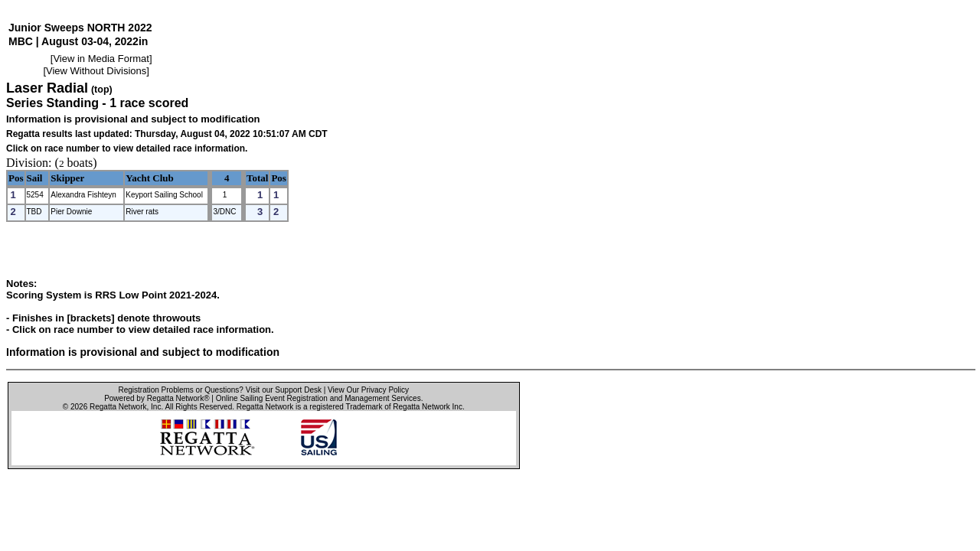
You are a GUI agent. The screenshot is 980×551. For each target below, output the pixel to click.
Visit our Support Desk (284, 390)
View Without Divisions (96, 71)
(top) (102, 90)
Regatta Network (118, 407)
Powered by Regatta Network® (157, 398)
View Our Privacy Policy (368, 390)
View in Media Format (101, 59)
